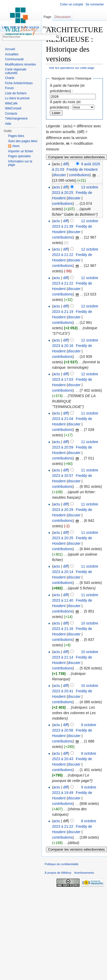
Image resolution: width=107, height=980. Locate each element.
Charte (10, 78)
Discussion (63, 17)
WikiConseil (13, 108)
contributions (79, 175)
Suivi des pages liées (23, 141)
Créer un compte (72, 4)
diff (65, 164)
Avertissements (84, 873)
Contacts (11, 114)
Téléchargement (16, 119)
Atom (16, 146)
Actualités (12, 54)
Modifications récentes (20, 64)
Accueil (10, 49)
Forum (9, 88)
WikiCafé (11, 103)
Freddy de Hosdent (82, 169)
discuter (60, 175)
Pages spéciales (19, 156)
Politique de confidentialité (62, 864)
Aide (8, 124)
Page (47, 17)
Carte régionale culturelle (16, 71)
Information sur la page (20, 163)
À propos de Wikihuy (58, 873)
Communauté (14, 59)
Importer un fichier (21, 151)
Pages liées (16, 136)
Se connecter (95, 4)
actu (57, 187)
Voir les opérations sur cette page (72, 68)
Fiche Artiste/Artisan (19, 83)
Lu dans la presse (17, 98)
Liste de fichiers (16, 93)
